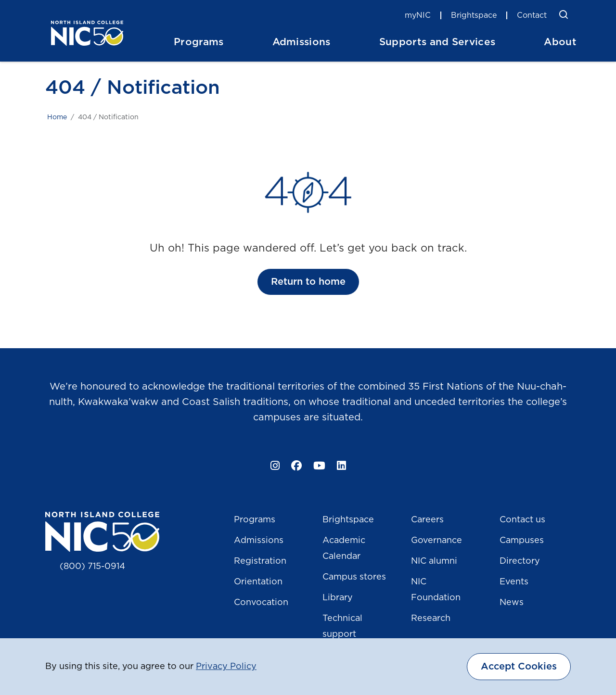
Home (57, 117)
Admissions (259, 541)
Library (338, 598)
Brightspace (474, 15)
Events (514, 582)
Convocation (261, 603)
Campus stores (354, 577)
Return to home (308, 282)
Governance (436, 541)
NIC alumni (434, 561)
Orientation (258, 582)
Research (431, 619)
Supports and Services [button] (437, 42)
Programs (255, 520)
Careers (427, 520)
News (512, 603)
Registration (260, 561)
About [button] (560, 42)
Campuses (522, 541)
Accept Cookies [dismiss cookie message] (519, 667)
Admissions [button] (302, 42)
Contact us (522, 520)
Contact (532, 15)
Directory (520, 561)
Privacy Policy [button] (226, 667)
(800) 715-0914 (92, 567)
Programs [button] (199, 42)
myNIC (418, 15)
